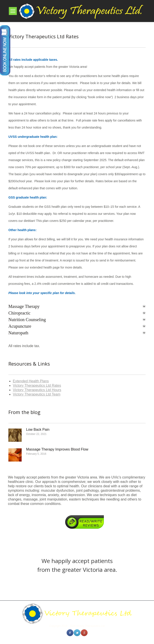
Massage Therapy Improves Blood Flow (57, 449)
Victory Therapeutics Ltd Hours (37, 390)
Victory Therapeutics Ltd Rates (37, 385)
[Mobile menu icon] (13, 11)
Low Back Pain (38, 430)
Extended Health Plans (31, 381)
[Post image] (15, 435)
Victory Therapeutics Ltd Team (37, 394)
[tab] (77, 306)
